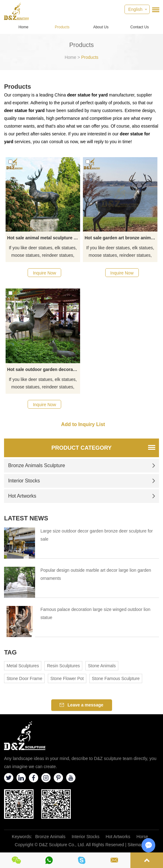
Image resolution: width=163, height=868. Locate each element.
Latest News (26, 518)
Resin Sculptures (63, 666)
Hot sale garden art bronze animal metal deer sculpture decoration (121, 238)
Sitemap (136, 845)
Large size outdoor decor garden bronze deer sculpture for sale (97, 535)
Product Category (81, 448)
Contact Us (140, 27)
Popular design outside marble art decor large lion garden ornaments (96, 574)
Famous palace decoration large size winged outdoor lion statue (95, 613)
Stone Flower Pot (67, 678)
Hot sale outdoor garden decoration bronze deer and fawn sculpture (43, 369)
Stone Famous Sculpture (116, 678)
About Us (101, 27)
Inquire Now (45, 273)
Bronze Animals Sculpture (82, 465)
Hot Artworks (82, 496)
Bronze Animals (50, 837)
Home (23, 27)
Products (62, 27)
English (135, 9)
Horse (142, 837)
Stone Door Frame (24, 678)
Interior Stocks (82, 481)
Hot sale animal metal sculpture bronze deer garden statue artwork (43, 238)
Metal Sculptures (23, 666)
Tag (10, 652)
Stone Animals (102, 666)
